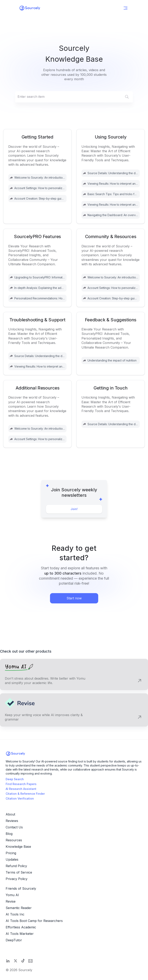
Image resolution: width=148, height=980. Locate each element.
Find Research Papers (21, 784)
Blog (9, 834)
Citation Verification (20, 798)
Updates (12, 859)
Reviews (12, 821)
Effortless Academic (21, 927)
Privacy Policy (17, 879)
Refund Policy (16, 866)
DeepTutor (14, 940)
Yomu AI (12, 895)
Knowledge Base (18, 847)
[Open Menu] (126, 8)
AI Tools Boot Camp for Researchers (34, 921)
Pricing (11, 853)
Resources (14, 840)
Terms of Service (19, 872)
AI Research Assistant (21, 789)
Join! (74, 509)
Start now (74, 598)
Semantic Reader (19, 908)
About (10, 814)
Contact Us (14, 827)
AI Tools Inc (15, 914)
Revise (11, 901)
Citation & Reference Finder (25, 794)
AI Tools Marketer (20, 934)
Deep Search (15, 779)
